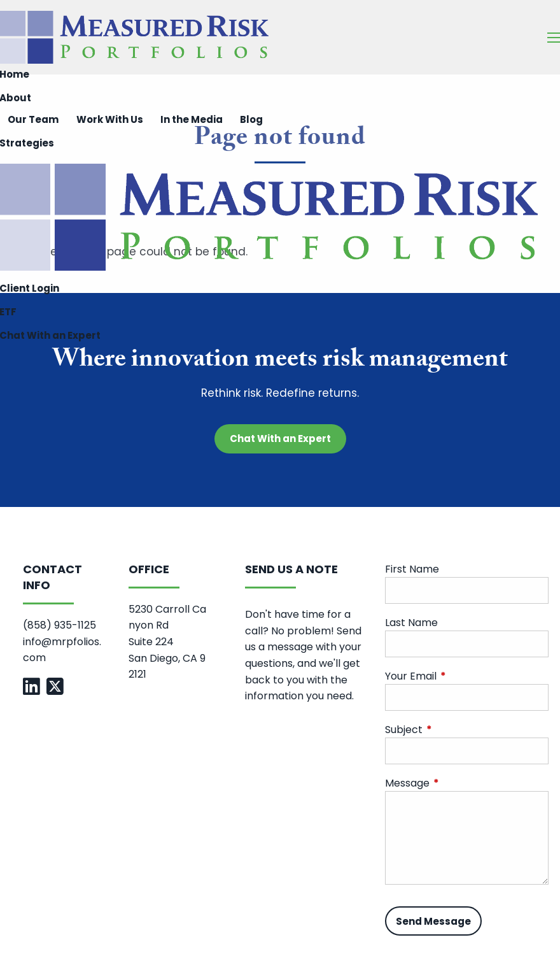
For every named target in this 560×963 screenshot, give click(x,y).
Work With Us (110, 119)
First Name (412, 570)
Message (458, 784)
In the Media (192, 119)
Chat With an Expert (280, 439)
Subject (455, 730)
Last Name (411, 623)
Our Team (33, 119)
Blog (251, 119)
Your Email (462, 677)
